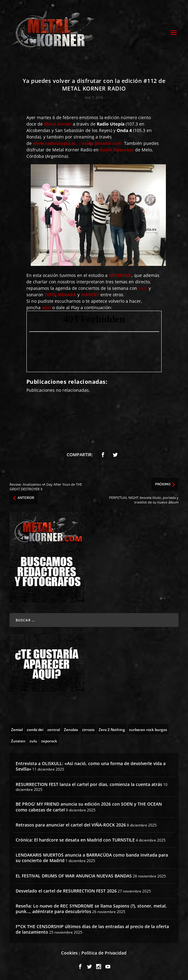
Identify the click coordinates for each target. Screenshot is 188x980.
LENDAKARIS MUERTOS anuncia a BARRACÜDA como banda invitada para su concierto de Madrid (92, 858)
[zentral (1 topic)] (54, 729)
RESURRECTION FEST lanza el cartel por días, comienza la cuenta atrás (89, 784)
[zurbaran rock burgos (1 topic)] (148, 729)
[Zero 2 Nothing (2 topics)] (112, 729)
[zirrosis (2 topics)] (88, 729)
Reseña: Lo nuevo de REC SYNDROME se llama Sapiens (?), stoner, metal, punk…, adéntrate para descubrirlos (91, 909)
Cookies (69, 953)
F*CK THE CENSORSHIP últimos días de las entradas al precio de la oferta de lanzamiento (92, 929)
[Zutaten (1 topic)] (18, 741)
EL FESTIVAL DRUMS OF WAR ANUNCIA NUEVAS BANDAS (74, 876)
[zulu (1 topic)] (33, 741)
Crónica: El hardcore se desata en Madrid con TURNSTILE (75, 840)
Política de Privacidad (104, 953)
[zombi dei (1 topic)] (35, 729)
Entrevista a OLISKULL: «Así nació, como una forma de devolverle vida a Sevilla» (91, 766)
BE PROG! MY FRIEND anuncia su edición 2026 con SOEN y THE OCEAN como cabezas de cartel (89, 807)
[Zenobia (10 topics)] (71, 729)
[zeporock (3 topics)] (49, 741)
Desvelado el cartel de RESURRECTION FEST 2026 (66, 891)
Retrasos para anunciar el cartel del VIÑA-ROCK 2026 (71, 825)
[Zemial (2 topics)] (17, 729)
